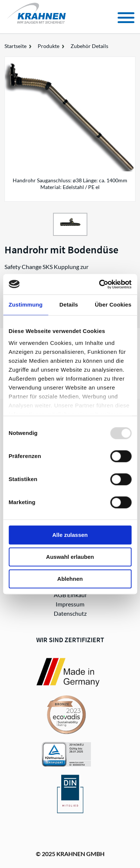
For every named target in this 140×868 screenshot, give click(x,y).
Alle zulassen (70, 535)
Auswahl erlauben (70, 557)
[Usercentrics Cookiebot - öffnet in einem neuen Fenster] (100, 284)
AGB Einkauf (70, 595)
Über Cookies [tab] (113, 305)
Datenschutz (70, 613)
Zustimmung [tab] (26, 305)
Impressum (70, 604)
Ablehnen (70, 579)
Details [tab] (69, 305)
